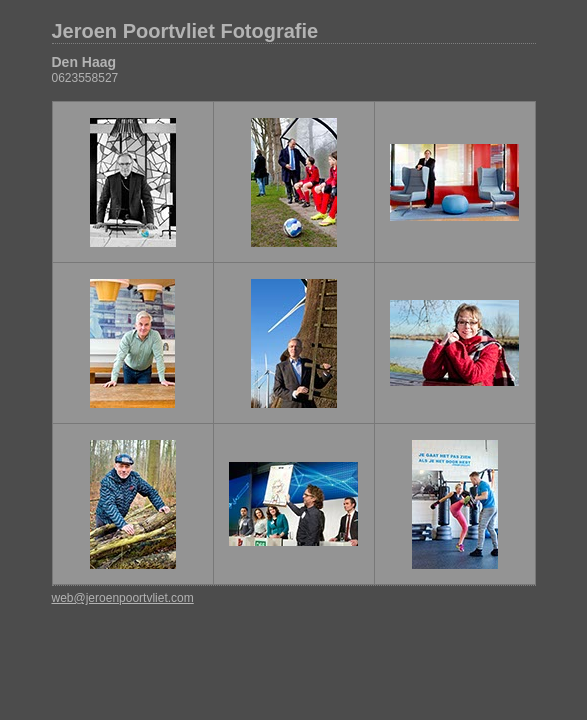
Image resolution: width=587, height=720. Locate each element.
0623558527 (85, 78)
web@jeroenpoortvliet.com (123, 598)
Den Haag (84, 62)
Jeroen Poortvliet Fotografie (185, 31)
